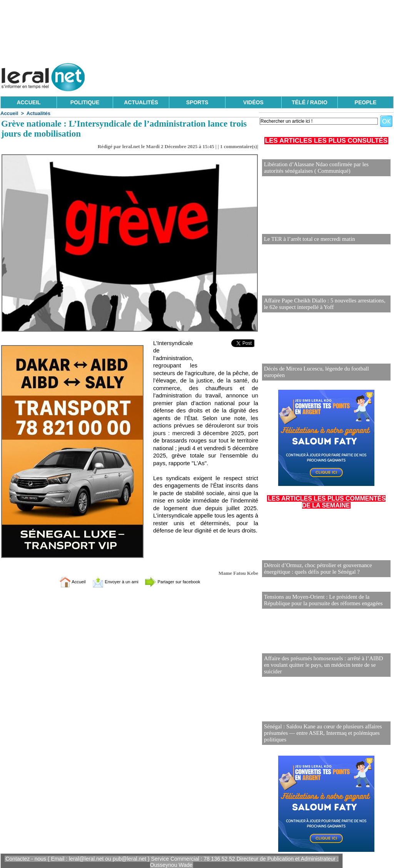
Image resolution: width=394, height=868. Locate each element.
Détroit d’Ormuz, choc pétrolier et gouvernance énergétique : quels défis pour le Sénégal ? (315, 568)
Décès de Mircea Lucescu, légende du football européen (324, 375)
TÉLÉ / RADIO (310, 102)
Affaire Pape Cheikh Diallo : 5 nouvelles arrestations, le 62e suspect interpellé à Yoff (324, 303)
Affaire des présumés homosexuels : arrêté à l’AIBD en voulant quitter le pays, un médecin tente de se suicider (324, 667)
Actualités (38, 113)
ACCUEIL (28, 102)
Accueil (9, 113)
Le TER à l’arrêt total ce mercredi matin (307, 238)
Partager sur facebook (181, 582)
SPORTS (197, 102)
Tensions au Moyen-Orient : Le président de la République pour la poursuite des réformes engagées (320, 599)
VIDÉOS (253, 102)
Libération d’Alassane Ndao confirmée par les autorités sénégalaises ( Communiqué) (324, 167)
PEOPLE (366, 102)
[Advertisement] (254, 75)
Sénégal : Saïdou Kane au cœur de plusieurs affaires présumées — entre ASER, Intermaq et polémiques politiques (320, 732)
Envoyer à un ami (111, 582)
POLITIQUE (85, 102)
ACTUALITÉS (141, 102)
